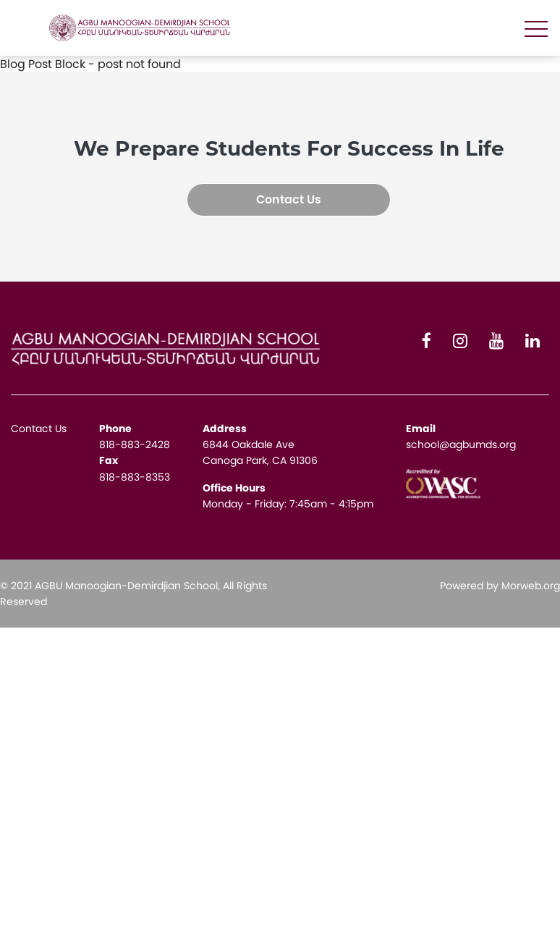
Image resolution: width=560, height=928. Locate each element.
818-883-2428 (135, 444)
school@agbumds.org (461, 444)
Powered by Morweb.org (500, 586)
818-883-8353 (135, 477)
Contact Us (289, 199)
